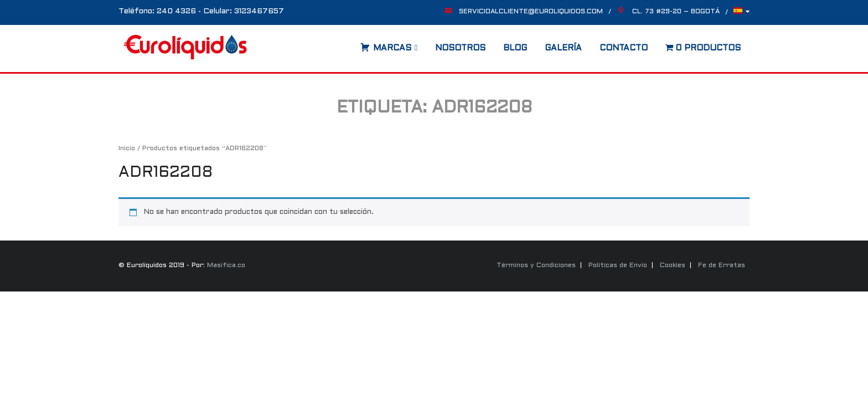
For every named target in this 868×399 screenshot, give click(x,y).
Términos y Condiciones (536, 265)
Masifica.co (226, 265)
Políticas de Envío (618, 265)
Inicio (127, 149)
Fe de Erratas (722, 265)
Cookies (673, 265)
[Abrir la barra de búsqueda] (349, 44)
